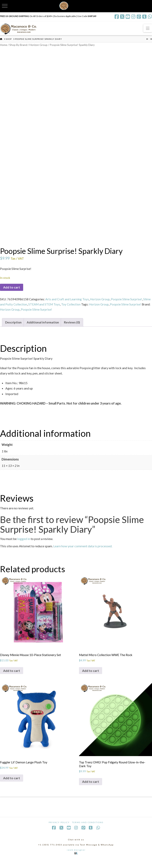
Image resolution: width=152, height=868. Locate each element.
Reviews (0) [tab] (76, 327)
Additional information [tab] (45, 327)
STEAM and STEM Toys (53, 308)
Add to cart (12, 290)
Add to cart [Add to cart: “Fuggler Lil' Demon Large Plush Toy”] (12, 786)
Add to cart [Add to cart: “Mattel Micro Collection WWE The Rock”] (91, 677)
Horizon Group (41, 45)
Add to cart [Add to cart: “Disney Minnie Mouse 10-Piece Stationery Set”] (12, 677)
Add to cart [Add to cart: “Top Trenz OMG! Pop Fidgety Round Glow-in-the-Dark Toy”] (91, 790)
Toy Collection (81, 308)
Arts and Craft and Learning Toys (68, 302)
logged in (24, 543)
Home (4, 45)
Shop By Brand (19, 45)
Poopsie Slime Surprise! (129, 302)
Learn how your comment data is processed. (83, 551)
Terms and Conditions (88, 831)
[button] (148, 28)
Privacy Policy (59, 831)
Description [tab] (14, 327)
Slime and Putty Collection (18, 308)
